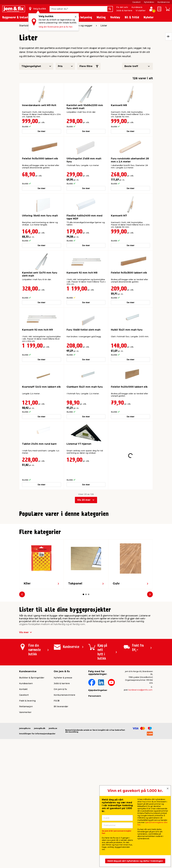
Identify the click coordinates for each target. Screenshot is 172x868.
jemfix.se (53, 782)
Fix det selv (122, 7)
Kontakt (23, 743)
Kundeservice (164, 2)
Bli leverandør (61, 761)
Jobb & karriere (124, 11)
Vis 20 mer (84, 489)
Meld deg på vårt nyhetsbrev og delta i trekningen (135, 861)
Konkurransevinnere (64, 749)
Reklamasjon (26, 761)
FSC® (57, 755)
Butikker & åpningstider (32, 732)
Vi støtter (141, 11)
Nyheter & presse (63, 732)
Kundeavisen (26, 738)
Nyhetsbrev (149, 2)
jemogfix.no (25, 782)
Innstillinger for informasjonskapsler (37, 788)
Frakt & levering (27, 755)
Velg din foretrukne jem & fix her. (56, 27)
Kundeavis (137, 7)
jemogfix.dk (40, 782)
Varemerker (25, 766)
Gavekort (136, 2)
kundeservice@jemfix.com (140, 744)
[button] (82, 571)
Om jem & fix (60, 743)
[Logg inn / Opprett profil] (151, 9)
